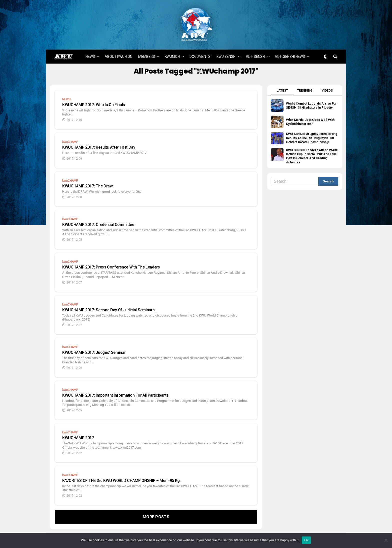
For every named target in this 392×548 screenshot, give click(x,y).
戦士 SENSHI (256, 49)
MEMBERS (147, 49)
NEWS (90, 49)
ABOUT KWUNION (118, 49)
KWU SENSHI (226, 49)
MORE (196, 64)
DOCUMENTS (200, 49)
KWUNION (172, 49)
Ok (306, 540)
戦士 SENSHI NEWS (290, 49)
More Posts (156, 509)
